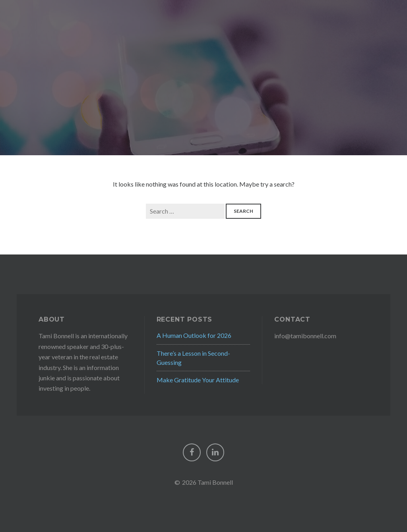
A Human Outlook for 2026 (194, 335)
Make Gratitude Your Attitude (198, 380)
